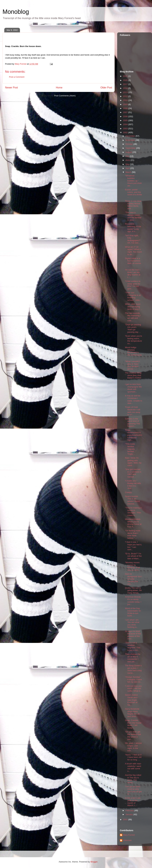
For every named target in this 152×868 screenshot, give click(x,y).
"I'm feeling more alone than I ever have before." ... (133, 534)
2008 (126, 108)
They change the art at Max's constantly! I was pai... (133, 658)
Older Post (106, 88)
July (128, 156)
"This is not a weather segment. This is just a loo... (133, 646)
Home (59, 88)
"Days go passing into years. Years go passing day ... (133, 328)
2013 (126, 92)
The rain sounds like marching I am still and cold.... (133, 317)
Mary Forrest (129, 835)
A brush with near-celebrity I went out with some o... (133, 767)
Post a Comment (17, 77)
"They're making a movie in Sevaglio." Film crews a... (133, 511)
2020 (126, 80)
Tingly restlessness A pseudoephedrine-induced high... (133, 435)
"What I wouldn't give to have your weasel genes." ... (132, 365)
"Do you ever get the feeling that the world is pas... (133, 735)
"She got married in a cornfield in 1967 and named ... (133, 473)
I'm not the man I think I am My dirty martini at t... (133, 274)
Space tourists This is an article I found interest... (132, 500)
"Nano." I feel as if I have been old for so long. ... (133, 757)
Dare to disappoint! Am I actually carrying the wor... (133, 579)
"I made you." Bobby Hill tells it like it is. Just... (133, 484)
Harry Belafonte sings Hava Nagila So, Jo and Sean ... (132, 713)
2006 (126, 116)
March (129, 172)
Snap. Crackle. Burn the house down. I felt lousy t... (133, 724)
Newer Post (11, 88)
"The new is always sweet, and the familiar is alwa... (133, 216)
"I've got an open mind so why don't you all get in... (133, 790)
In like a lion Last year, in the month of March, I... (133, 802)
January (130, 814)
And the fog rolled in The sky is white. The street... (133, 779)
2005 (126, 120)
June (128, 160)
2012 (126, 96)
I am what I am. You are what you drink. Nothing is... (132, 624)
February (130, 810)
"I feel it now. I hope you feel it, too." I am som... (133, 546)
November (131, 140)
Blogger (94, 862)
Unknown (127, 840)
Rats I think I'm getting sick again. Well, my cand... (133, 462)
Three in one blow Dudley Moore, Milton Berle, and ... (133, 205)
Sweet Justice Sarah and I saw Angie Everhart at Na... (131, 700)
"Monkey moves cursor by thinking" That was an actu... (132, 566)
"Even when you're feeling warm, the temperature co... (133, 340)
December (131, 136)
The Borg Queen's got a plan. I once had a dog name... (133, 669)
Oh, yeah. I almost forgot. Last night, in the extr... (133, 747)
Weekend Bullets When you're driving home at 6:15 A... (133, 523)
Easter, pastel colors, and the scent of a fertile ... (133, 193)
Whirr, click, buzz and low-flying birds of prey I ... (133, 307)
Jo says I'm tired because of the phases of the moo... (133, 635)
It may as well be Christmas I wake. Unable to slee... (133, 399)
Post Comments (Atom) (65, 96)
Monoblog (16, 12)
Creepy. (128, 492)
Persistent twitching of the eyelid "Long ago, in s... (133, 228)
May (128, 164)
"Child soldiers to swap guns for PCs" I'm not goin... (133, 285)
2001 (126, 820)
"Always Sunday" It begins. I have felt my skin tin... (133, 679)
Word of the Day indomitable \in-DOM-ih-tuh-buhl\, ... (133, 612)
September (131, 148)
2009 (126, 104)
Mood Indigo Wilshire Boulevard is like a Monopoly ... (133, 352)
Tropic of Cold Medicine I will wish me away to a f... (133, 411)
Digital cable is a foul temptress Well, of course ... (133, 262)
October (130, 144)
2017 (126, 84)
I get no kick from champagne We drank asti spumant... (133, 388)
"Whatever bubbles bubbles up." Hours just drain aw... (133, 181)
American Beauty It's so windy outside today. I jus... (133, 601)
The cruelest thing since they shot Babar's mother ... (133, 377)
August (129, 152)
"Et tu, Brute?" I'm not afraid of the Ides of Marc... (133, 556)
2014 (126, 88)
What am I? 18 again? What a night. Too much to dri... (133, 251)
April (128, 168)
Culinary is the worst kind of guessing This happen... (132, 422)
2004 (126, 124)
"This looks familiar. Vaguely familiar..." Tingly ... (131, 449)
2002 (126, 132)
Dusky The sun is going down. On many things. (133, 590)
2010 (126, 100)
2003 (126, 129)
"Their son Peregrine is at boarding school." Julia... (133, 296)
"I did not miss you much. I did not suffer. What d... (133, 688)
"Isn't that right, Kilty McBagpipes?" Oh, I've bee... (133, 239)
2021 (126, 76)
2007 (126, 112)
